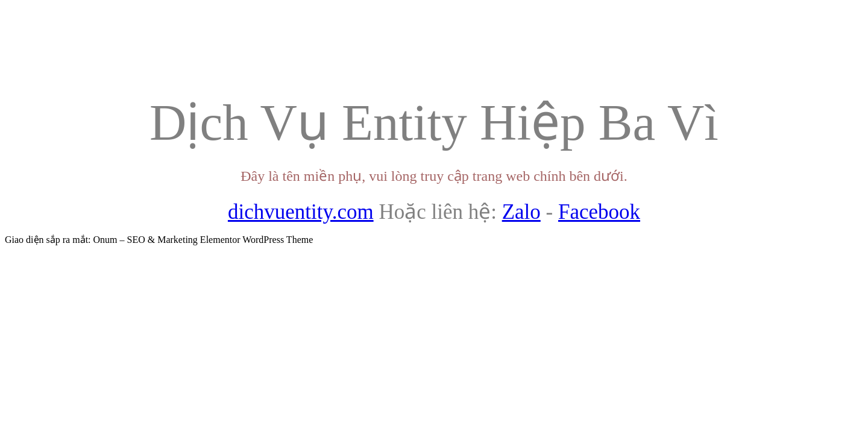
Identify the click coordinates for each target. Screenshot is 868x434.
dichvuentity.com (301, 212)
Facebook (599, 212)
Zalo (521, 212)
